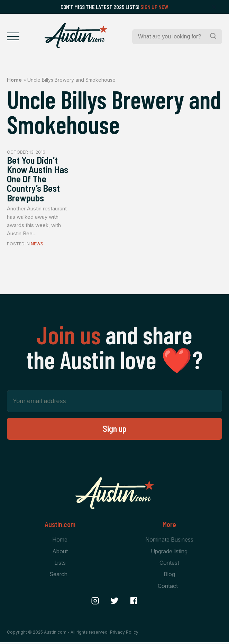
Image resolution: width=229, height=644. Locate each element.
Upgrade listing (169, 553)
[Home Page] (76, 35)
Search (58, 576)
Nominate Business (169, 541)
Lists (60, 564)
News (37, 246)
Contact (168, 588)
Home (14, 80)
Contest (169, 564)
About (60, 553)
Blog (169, 576)
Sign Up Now (154, 7)
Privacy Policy (124, 633)
